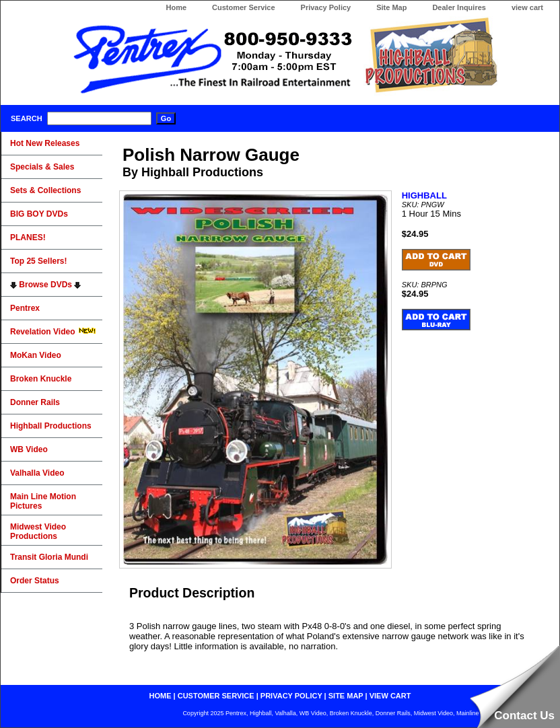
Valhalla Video (37, 473)
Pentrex (25, 308)
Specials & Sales (42, 167)
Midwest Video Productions (38, 532)
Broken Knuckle (41, 379)
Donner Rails (35, 402)
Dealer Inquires (459, 7)
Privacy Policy (326, 7)
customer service (216, 696)
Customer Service (244, 7)
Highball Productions (51, 426)
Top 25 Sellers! (38, 261)
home (161, 696)
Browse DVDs (45, 285)
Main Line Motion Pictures (43, 501)
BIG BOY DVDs (39, 214)
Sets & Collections (45, 190)
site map (346, 696)
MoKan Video (36, 355)
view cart (527, 7)
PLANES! (28, 238)
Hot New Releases (45, 143)
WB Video (29, 449)
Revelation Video (53, 332)
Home (176, 7)
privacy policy (291, 696)
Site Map (391, 7)
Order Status (35, 581)
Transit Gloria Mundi (49, 557)
